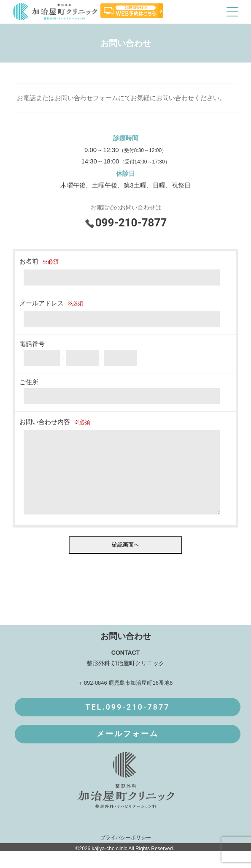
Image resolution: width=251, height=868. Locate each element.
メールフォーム (128, 751)
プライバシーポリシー (126, 854)
